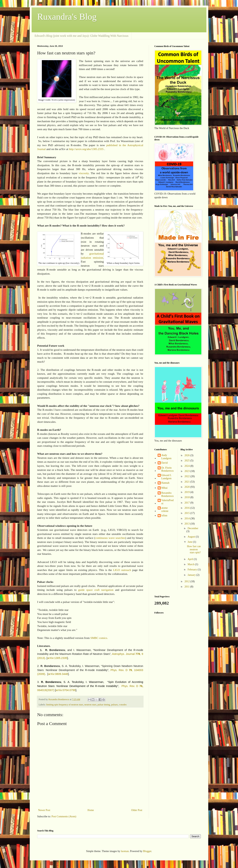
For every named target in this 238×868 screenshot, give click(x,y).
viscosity (84, 173)
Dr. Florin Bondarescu (168, 469)
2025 (187, 461)
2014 (187, 518)
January (192, 575)
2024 (187, 466)
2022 (187, 476)
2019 (187, 492)
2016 (187, 508)
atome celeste (165, 509)
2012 (187, 581)
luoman (125, 851)
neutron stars (90, 705)
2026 (187, 455)
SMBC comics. (99, 638)
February (193, 570)
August (192, 537)
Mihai (164, 488)
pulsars (115, 705)
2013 (187, 524)
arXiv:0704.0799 (66, 690)
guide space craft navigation (96, 590)
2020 (187, 487)
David (165, 463)
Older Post (137, 810)
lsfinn (164, 516)
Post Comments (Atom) (64, 816)
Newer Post (44, 810)
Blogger (147, 851)
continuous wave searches (110, 538)
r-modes (123, 705)
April (191, 559)
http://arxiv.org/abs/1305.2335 (86, 149)
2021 (187, 482)
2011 (187, 587)
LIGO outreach (122, 570)
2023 (187, 471)
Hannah (165, 483)
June (190, 542)
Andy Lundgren (166, 457)
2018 (187, 497)
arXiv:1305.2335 (57, 658)
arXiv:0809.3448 (58, 674)
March (191, 564)
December (193, 528)
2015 (187, 513)
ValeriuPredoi (168, 502)
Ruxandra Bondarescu (168, 494)
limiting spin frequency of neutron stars (65, 705)
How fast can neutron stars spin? (194, 549)
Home (91, 810)
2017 (187, 503)
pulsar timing (104, 705)
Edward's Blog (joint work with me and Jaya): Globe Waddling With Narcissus (82, 36)
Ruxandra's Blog (67, 17)
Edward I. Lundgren (167, 477)
